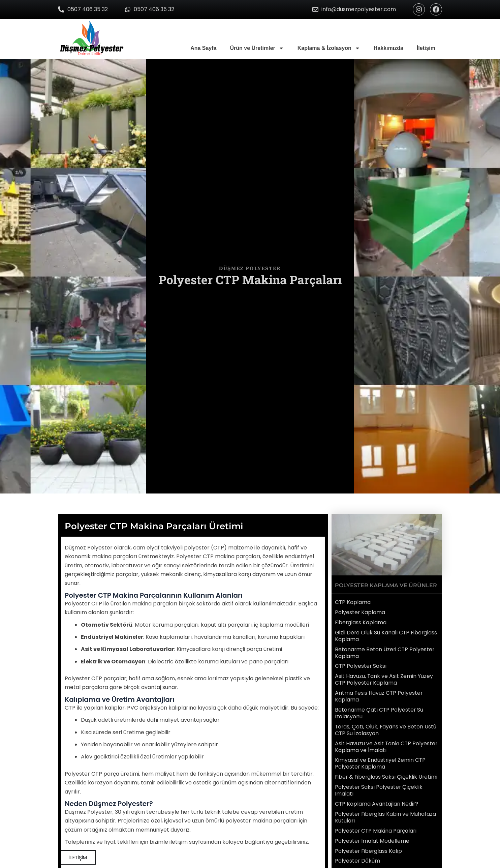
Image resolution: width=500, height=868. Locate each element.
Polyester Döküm (358, 860)
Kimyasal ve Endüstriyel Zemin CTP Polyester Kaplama (381, 759)
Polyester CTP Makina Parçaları (376, 831)
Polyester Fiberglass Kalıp (369, 851)
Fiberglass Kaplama (361, 622)
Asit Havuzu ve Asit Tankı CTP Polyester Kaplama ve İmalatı (387, 743)
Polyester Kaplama (360, 612)
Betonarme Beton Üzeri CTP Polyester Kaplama (385, 651)
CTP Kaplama (353, 602)
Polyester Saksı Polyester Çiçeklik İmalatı (379, 791)
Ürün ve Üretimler (257, 48)
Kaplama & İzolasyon (329, 48)
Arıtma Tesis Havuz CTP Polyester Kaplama (379, 694)
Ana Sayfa (203, 48)
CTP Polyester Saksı (361, 664)
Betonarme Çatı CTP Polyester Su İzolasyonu (380, 710)
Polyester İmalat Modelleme (372, 841)
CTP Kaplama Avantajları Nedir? (377, 805)
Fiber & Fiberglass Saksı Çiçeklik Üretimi (377, 775)
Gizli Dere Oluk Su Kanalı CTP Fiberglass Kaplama (387, 635)
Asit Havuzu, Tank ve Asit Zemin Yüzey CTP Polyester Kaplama (384, 678)
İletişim (426, 48)
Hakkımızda (388, 48)
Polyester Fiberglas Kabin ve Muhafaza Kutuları (386, 818)
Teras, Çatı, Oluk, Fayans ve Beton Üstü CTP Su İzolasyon (386, 726)
